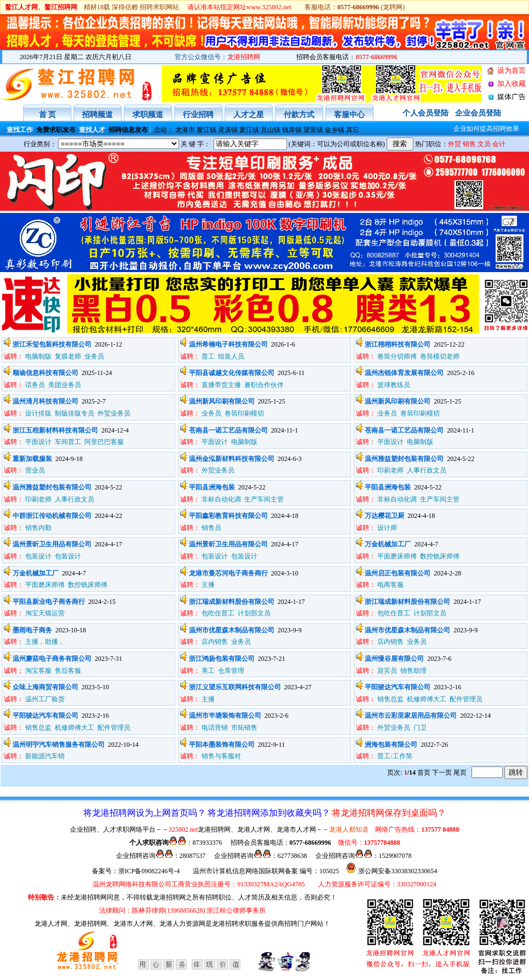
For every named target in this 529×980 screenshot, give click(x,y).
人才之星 (249, 115)
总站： (164, 130)
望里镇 (313, 130)
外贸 (455, 144)
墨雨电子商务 (32, 630)
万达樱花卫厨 (384, 516)
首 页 (48, 115)
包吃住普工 (218, 613)
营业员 (35, 470)
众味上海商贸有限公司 (45, 687)
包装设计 (38, 556)
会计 (499, 144)
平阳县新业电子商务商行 (49, 602)
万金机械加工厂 (388, 544)
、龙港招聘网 (87, 924)
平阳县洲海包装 (212, 487)
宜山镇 (271, 130)
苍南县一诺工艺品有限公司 (228, 430)
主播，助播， (45, 642)
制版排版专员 (74, 413)
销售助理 (413, 671)
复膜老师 (68, 356)
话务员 (35, 385)
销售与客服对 (221, 756)
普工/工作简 (395, 756)
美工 (208, 671)
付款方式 (299, 115)
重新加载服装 (32, 459)
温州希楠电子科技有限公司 (228, 344)
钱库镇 (292, 130)
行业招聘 (198, 115)
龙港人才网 (51, 924)
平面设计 (38, 442)
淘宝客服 (38, 671)
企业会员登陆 (478, 113)
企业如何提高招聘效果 (476, 129)
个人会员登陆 (426, 113)
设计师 (387, 528)
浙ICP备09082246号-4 (149, 871)
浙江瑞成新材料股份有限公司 (232, 602)
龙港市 (185, 130)
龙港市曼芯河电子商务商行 (228, 573)
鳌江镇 (206, 130)
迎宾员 (387, 671)
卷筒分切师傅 (397, 356)
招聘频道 (97, 115)
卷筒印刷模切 (244, 413)
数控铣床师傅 (440, 556)
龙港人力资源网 (182, 924)
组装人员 (231, 356)
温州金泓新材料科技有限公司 (232, 459)
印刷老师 (390, 470)
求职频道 (148, 115)
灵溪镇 (228, 130)
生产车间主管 (264, 499)
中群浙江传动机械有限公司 (52, 516)
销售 (469, 144)
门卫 (420, 728)
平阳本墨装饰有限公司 (222, 745)
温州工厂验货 (45, 699)
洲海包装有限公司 (391, 745)
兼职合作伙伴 (264, 385)
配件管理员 (466, 699)
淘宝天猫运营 (45, 613)
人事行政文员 (427, 470)
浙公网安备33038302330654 (398, 871)
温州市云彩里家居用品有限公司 (411, 716)
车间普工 (68, 442)
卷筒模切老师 (440, 356)
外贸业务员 (114, 413)
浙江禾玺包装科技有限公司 (52, 344)
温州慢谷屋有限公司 (394, 659)
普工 (208, 356)
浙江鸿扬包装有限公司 (222, 659)
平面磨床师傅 (397, 556)
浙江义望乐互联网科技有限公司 (235, 687)
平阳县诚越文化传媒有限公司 (232, 373)
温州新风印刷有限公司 (222, 401)
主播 (208, 585)
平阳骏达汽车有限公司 (398, 687)
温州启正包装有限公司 (398, 573)
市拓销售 (244, 728)
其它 (353, 130)
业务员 (95, 356)
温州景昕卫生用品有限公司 (52, 544)
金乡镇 (335, 130)
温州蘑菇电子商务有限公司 (52, 659)
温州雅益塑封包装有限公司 (404, 459)
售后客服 (68, 671)
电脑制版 (38, 356)
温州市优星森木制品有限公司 (232, 630)
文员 (484, 144)
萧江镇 (249, 130)
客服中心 (349, 115)
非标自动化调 (221, 499)
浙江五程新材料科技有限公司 (55, 430)
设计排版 (38, 413)
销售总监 (390, 699)
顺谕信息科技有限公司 (45, 373)
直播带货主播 (221, 385)
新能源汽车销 (45, 756)
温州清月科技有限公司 (45, 401)
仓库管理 (231, 671)
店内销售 (215, 642)
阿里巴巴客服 (104, 442)
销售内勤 (38, 528)
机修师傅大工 (427, 699)
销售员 (211, 528)
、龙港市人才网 (130, 924)
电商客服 (390, 585)
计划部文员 (254, 613)
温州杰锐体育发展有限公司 (404, 373)
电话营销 (215, 728)
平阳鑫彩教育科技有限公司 (228, 516)
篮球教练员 (394, 385)
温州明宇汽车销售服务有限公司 (59, 745)
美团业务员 (65, 385)
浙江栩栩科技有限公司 (398, 344)
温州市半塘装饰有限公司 (225, 716)
